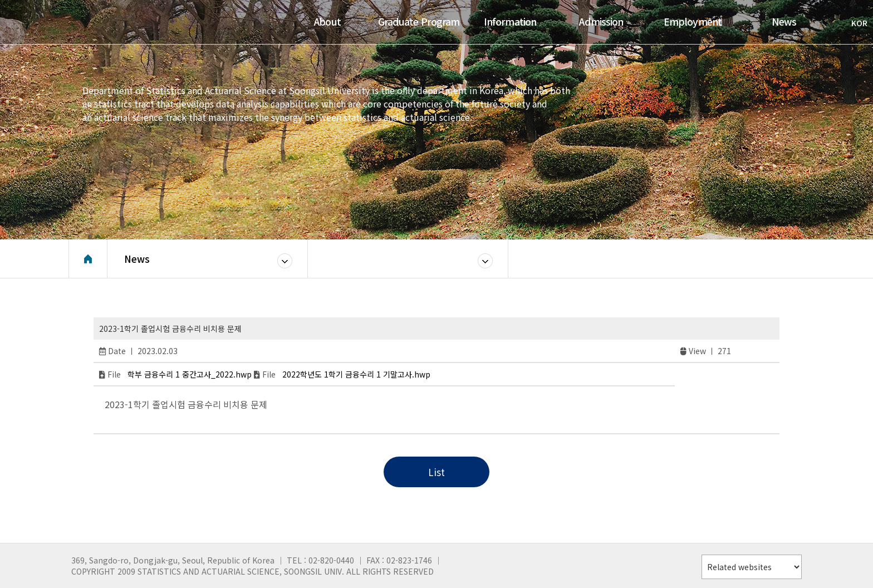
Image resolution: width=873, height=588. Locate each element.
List (436, 472)
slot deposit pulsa (147, 416)
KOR (854, 23)
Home (88, 259)
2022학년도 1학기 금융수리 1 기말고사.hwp (356, 374)
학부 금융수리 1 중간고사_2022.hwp (190, 374)
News (137, 259)
